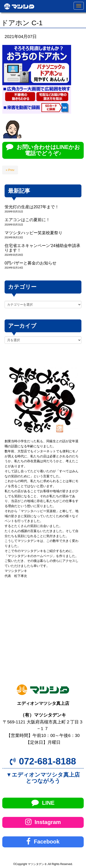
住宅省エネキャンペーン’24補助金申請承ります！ (42, 248)
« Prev (10, 170)
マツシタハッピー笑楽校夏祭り (33, 233)
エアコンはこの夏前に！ (27, 220)
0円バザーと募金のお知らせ (31, 263)
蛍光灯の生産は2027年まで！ (32, 207)
